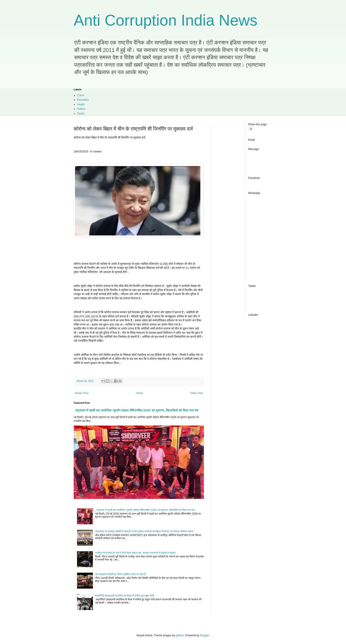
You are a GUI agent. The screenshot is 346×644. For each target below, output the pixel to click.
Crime (81, 95)
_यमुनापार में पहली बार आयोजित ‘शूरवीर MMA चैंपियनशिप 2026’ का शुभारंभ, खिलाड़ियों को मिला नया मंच (136, 410)
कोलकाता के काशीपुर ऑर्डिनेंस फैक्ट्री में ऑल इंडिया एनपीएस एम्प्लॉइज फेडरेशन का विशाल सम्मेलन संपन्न (144, 531)
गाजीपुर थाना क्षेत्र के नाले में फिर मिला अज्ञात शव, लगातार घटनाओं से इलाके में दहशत (135, 553)
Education (83, 100)
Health (81, 104)
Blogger (205, 635)
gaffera (180, 635)
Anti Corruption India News (166, 20)
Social (81, 114)
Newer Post (82, 393)
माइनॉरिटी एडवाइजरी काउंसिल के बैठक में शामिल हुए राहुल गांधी (125, 596)
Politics (81, 109)
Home (139, 393)
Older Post (197, 393)
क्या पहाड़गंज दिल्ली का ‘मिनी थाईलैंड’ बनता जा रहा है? (121, 574)
